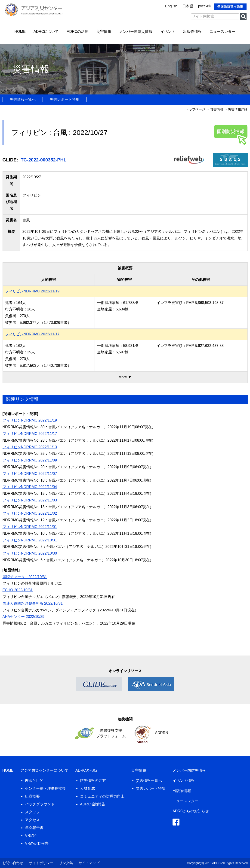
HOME (20, 32)
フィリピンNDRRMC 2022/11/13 (30, 447)
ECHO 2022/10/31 (18, 590)
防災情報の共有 (93, 781)
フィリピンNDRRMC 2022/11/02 (30, 513)
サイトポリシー (41, 863)
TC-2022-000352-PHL (43, 160)
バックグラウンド (40, 804)
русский (205, 6)
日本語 (188, 6)
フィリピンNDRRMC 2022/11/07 (30, 474)
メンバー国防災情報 (136, 32)
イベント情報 (184, 781)
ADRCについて (46, 32)
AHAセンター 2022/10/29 (23, 617)
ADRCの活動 (78, 32)
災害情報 (104, 32)
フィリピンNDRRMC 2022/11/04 (30, 487)
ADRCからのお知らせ (191, 811)
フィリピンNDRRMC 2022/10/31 (30, 540)
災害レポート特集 (65, 99)
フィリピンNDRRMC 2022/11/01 (30, 527)
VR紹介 (31, 836)
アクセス (32, 820)
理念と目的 (34, 781)
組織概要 (32, 796)
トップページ (195, 109)
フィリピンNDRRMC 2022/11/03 (30, 500)
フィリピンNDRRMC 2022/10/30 (30, 553)
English (171, 6)
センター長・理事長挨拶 (45, 788)
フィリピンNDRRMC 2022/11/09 (30, 460)
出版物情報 (192, 32)
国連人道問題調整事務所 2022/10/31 (33, 603)
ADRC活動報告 (93, 804)
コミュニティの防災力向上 (102, 796)
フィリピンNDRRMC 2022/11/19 (32, 291)
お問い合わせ (13, 863)
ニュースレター (222, 32)
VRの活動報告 (37, 843)
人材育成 (87, 788)
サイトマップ (89, 863)
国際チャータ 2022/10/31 (25, 577)
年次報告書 (34, 828)
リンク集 (66, 863)
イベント (168, 32)
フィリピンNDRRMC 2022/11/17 (32, 334)
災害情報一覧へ (23, 99)
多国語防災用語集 (230, 6)
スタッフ (32, 812)
